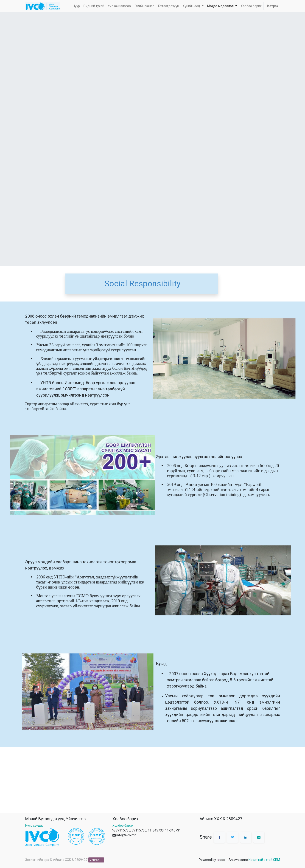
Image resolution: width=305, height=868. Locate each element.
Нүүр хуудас (34, 826)
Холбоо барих (123, 826)
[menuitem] (76, 6)
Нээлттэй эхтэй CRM (264, 860)
